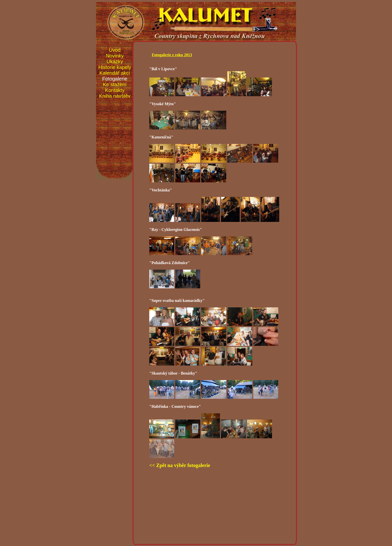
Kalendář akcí (115, 73)
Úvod (115, 50)
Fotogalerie (115, 79)
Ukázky (115, 61)
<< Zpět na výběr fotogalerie (180, 465)
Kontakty (115, 90)
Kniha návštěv (115, 96)
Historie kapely (115, 67)
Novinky (115, 56)
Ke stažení (115, 84)
